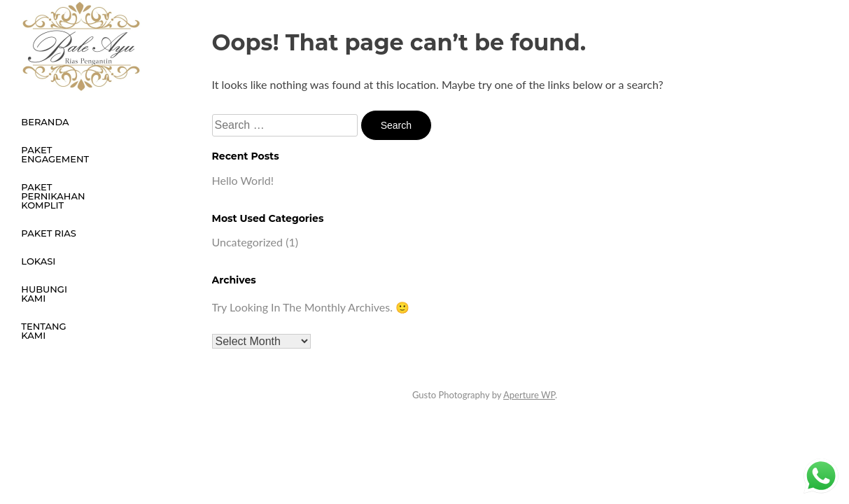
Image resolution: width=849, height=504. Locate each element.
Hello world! (243, 180)
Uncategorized (248, 242)
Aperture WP (529, 395)
